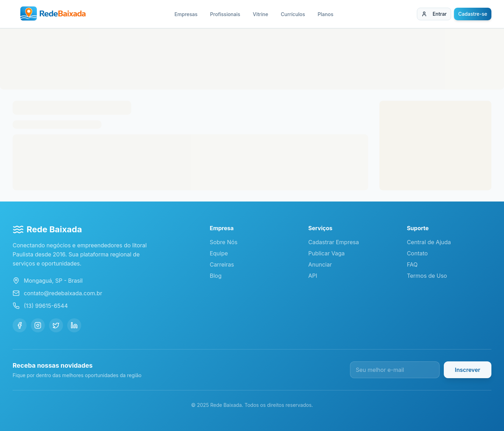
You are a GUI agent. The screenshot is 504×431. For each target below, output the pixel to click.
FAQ (412, 264)
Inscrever (468, 370)
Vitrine (260, 14)
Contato (417, 253)
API (313, 276)
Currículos (293, 14)
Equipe (219, 253)
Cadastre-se (473, 14)
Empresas (186, 14)
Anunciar (320, 264)
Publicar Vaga (327, 253)
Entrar (434, 14)
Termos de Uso (427, 276)
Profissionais (225, 14)
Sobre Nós (223, 242)
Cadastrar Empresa (334, 242)
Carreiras (222, 264)
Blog (216, 276)
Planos (326, 14)
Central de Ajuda (429, 242)
